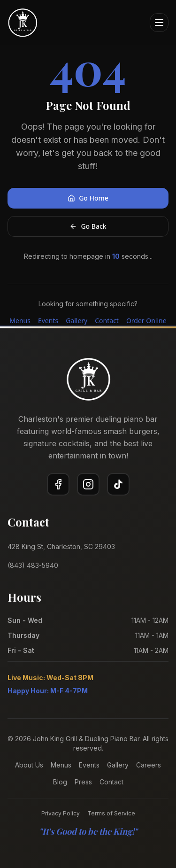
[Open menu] (159, 23)
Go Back (88, 226)
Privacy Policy (61, 813)
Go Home (88, 198)
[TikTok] (118, 484)
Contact (107, 321)
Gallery (77, 321)
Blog (60, 782)
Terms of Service (111, 813)
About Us (29, 765)
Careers (149, 765)
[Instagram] (88, 484)
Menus (20, 321)
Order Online (146, 321)
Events (48, 321)
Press (83, 782)
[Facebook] (58, 484)
